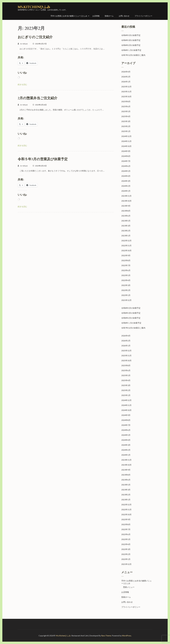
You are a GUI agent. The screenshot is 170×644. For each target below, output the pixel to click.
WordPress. (127, 636)
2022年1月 (126, 295)
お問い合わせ (124, 16)
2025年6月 (126, 106)
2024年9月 (126, 151)
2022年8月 (126, 260)
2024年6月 (126, 166)
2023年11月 (126, 196)
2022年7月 (126, 265)
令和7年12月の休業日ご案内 (133, 55)
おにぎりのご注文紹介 (35, 37)
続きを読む (22, 84)
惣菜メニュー (129, 587)
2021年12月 (126, 300)
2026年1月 (126, 82)
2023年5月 (126, 221)
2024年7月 (126, 161)
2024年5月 (126, 171)
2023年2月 (126, 231)
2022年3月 (126, 285)
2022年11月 (126, 245)
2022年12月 (126, 241)
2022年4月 (126, 280)
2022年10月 (126, 250)
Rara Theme (106, 636)
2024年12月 (126, 136)
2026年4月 (126, 72)
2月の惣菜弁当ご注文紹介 (38, 98)
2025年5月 (126, 111)
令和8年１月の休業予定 (131, 50)
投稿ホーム (109, 16)
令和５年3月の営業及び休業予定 (43, 159)
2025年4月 (126, 116)
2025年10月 (126, 96)
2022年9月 (126, 255)
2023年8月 (126, 211)
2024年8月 (126, 156)
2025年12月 (126, 87)
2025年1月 (126, 131)
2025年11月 (126, 91)
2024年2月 (126, 186)
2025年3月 (126, 121)
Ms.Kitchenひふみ (34, 7)
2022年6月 (126, 270)
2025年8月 (126, 101)
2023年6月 (126, 216)
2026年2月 (126, 77)
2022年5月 (126, 275)
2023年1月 (126, 236)
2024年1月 (126, 191)
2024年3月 (126, 181)
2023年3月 (126, 226)
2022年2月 (126, 290)
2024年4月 (126, 176)
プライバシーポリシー (143, 16)
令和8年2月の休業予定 (131, 45)
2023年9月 (126, 206)
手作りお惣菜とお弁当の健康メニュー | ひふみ (69, 16)
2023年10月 (126, 201)
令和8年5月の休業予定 (131, 35)
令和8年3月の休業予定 (131, 40)
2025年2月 (126, 126)
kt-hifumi (24, 44)
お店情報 (96, 16)
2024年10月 (126, 146)
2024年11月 (126, 141)
